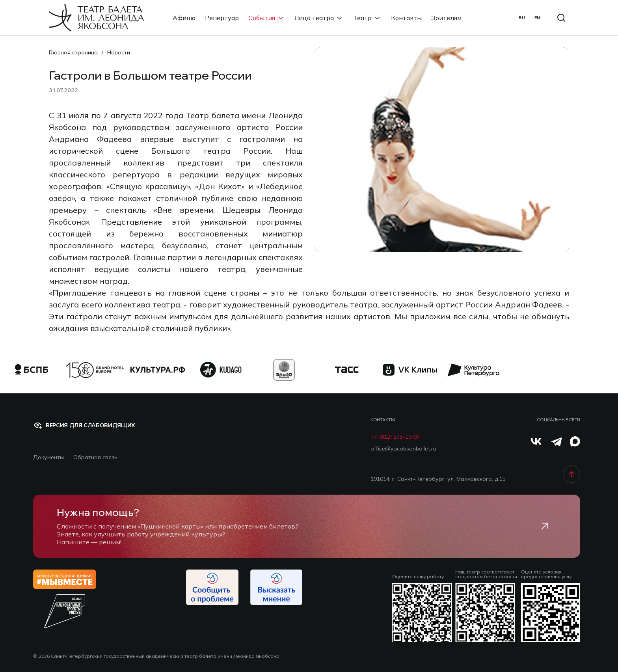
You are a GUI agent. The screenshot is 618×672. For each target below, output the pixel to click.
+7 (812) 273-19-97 (395, 437)
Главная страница (73, 52)
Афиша (184, 18)
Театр (367, 18)
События (267, 18)
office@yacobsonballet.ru (403, 449)
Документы (48, 457)
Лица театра (319, 18)
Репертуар (222, 18)
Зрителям (446, 18)
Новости (119, 52)
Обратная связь (95, 457)
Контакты (406, 18)
